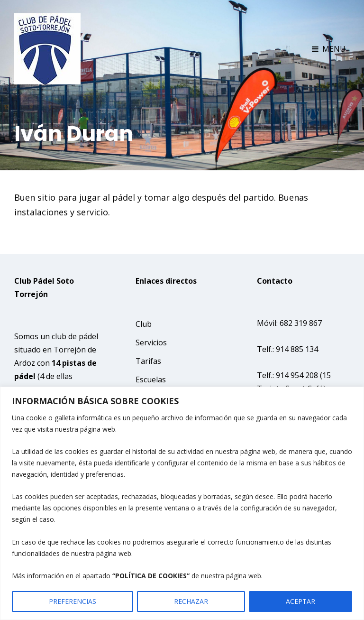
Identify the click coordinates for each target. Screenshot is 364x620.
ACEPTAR (300, 601)
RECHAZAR (191, 601)
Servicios (151, 342)
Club (144, 324)
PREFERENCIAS (73, 601)
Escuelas (151, 379)
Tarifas (148, 361)
